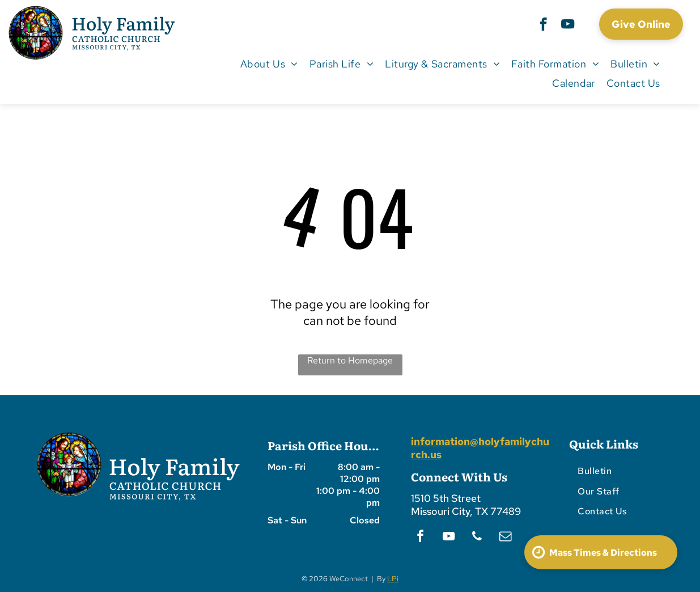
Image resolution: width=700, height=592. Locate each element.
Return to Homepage (350, 360)
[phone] (477, 538)
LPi (393, 579)
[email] (505, 538)
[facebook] (543, 26)
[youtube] (568, 26)
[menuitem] (269, 64)
